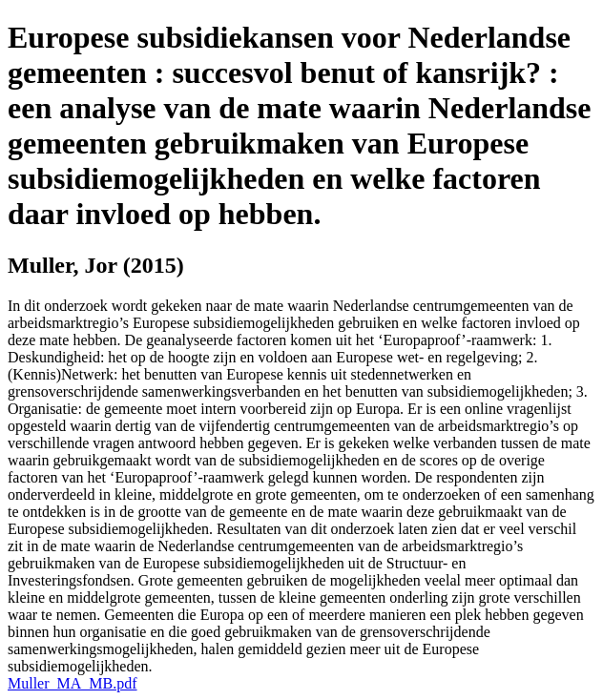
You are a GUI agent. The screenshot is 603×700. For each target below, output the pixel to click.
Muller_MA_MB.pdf (73, 683)
